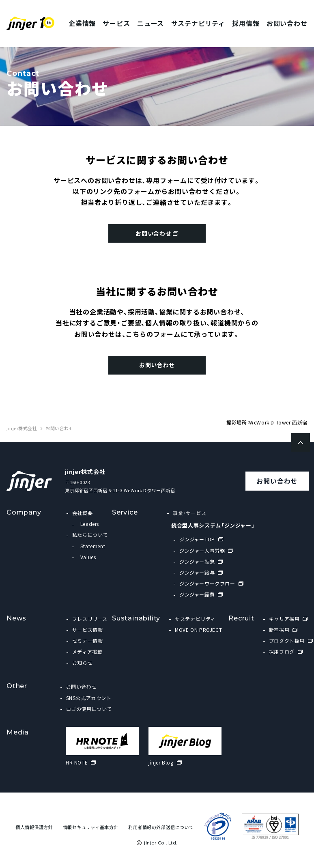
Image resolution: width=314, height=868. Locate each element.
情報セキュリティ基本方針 (91, 830)
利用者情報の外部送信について (161, 830)
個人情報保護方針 (34, 830)
